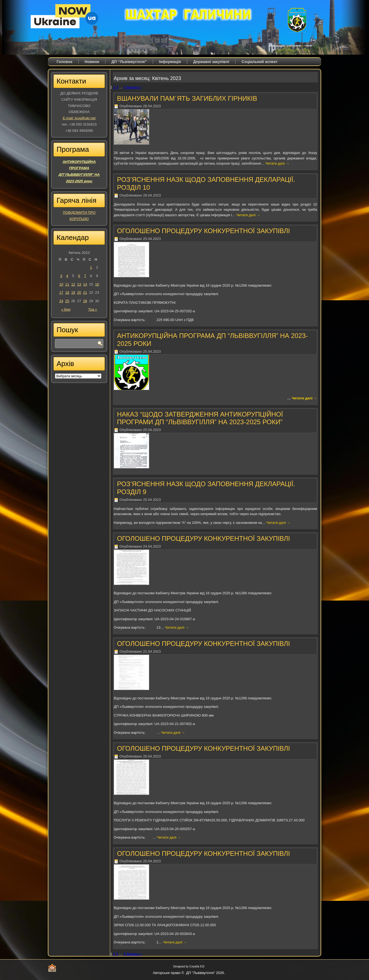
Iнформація (170, 62)
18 (67, 292)
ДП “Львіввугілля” (129, 62)
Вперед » (134, 87)
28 (85, 301)
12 (73, 284)
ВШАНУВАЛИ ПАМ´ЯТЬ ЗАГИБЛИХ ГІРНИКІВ (187, 98)
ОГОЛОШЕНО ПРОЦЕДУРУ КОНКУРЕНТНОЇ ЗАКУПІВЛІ (203, 231)
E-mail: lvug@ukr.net (79, 118)
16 (97, 284)
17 (61, 292)
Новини (92, 62)
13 (79, 284)
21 (85, 292)
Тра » (93, 309)
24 (61, 301)
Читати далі (277, 163)
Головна (65, 62)
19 (73, 292)
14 (85, 284)
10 (61, 284)
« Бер (66, 309)
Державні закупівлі (211, 62)
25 (67, 301)
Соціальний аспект (260, 62)
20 (79, 292)
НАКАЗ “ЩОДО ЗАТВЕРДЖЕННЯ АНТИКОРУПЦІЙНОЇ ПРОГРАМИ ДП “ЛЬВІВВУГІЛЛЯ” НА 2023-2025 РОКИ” (200, 418)
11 (67, 284)
